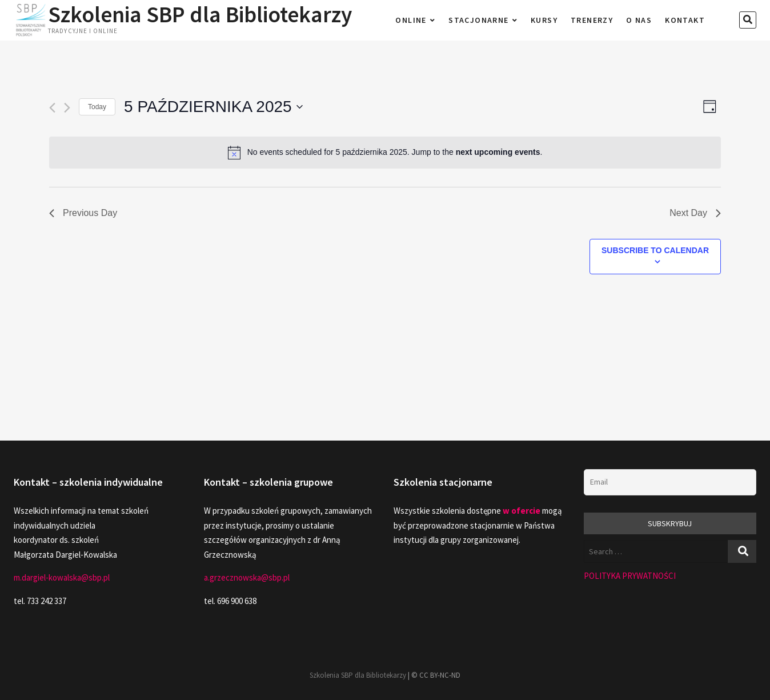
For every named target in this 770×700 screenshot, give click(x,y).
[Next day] (67, 108)
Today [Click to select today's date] (97, 107)
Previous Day (83, 213)
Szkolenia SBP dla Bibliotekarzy (201, 14)
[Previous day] (52, 108)
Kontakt (685, 20)
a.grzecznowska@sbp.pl (247, 577)
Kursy (544, 20)
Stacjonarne (478, 20)
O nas (639, 20)
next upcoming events (498, 152)
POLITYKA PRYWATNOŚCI (630, 576)
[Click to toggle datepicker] (213, 107)
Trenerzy (592, 20)
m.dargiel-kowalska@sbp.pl (62, 577)
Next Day (695, 213)
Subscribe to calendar (655, 250)
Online (411, 20)
